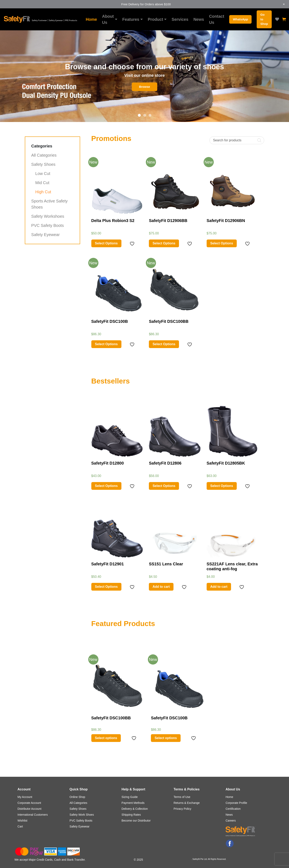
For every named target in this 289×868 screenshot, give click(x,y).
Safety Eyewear (46, 235)
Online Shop (77, 797)
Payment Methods (133, 803)
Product (155, 19)
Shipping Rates (131, 815)
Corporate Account (29, 803)
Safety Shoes (43, 164)
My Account (25, 797)
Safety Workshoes (48, 216)
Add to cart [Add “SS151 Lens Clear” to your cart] (161, 587)
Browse (144, 87)
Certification (233, 809)
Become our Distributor (136, 821)
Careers (231, 821)
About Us (108, 19)
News (199, 19)
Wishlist (22, 821)
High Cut (43, 192)
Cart (20, 826)
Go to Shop (264, 19)
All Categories (44, 155)
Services (180, 19)
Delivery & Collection (135, 809)
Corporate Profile (236, 803)
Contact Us (217, 19)
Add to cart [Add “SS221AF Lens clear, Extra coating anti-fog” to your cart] (219, 587)
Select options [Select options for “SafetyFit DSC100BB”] (106, 738)
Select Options (106, 243)
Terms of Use (182, 797)
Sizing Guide (130, 797)
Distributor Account (29, 809)
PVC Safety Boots (48, 225)
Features (131, 19)
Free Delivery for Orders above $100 (146, 4)
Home (91, 19)
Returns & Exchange (186, 803)
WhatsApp (240, 19)
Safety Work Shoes (82, 815)
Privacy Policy (182, 809)
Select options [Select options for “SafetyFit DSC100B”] (166, 738)
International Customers (33, 815)
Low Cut (43, 174)
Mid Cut (42, 183)
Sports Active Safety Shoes (50, 204)
